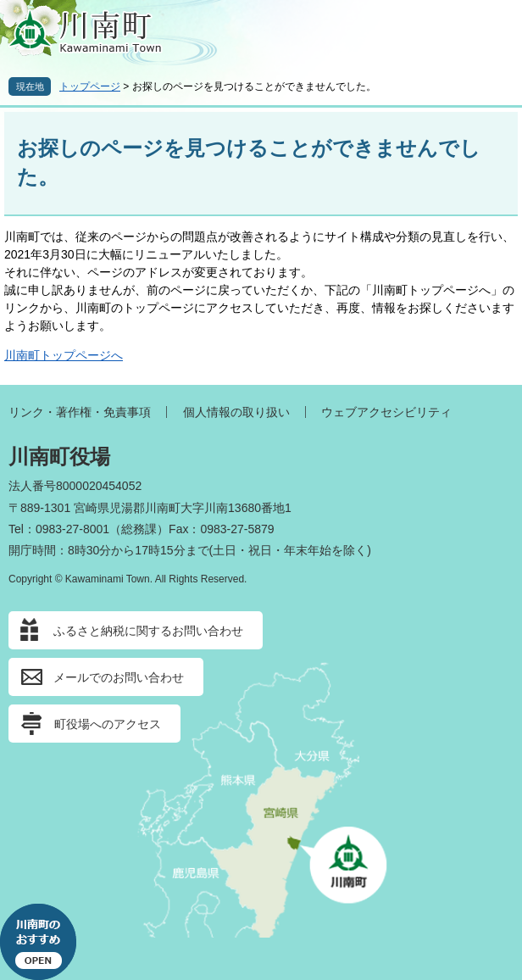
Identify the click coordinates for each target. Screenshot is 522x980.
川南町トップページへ (64, 355)
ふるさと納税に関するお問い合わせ (148, 631)
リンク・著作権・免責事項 (80, 412)
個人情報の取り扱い (236, 412)
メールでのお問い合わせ (119, 677)
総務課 (139, 529)
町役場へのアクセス (108, 724)
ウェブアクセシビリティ (386, 412)
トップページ (90, 86)
